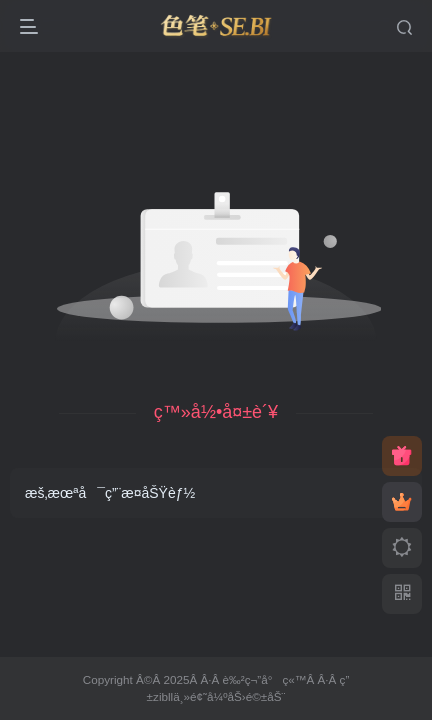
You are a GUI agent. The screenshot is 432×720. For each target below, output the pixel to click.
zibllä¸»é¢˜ (180, 696)
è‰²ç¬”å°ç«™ (265, 679)
